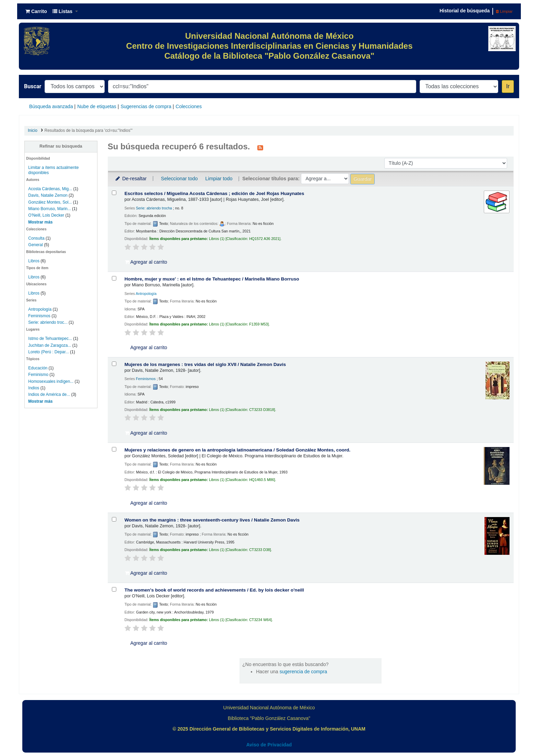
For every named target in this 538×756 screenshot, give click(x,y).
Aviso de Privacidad (269, 745)
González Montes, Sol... (50, 202)
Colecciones (189, 106)
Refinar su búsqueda (61, 146)
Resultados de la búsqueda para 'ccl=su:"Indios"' (89, 130)
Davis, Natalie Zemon (48, 195)
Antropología (40, 309)
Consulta (37, 238)
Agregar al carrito (146, 262)
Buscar (33, 86)
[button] (36, 11)
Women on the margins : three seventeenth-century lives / (212, 520)
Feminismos (39, 316)
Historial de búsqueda (465, 11)
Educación (38, 368)
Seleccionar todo (179, 179)
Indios (34, 388)
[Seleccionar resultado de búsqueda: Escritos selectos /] (114, 193)
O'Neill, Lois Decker (46, 215)
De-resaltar (131, 179)
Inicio (33, 130)
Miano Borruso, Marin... (49, 209)
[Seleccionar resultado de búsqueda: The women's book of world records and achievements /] (114, 589)
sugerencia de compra (303, 672)
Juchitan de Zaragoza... (50, 345)
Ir (508, 86)
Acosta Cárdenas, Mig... (50, 189)
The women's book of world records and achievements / (214, 590)
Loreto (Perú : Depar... (48, 352)
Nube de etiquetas (97, 106)
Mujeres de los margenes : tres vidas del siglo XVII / (205, 364)
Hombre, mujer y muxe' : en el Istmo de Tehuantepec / (212, 279)
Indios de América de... (49, 394)
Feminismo (38, 375)
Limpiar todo (219, 179)
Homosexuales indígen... (51, 381)
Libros (34, 261)
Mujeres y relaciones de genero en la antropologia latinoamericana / (238, 450)
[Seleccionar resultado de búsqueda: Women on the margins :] (114, 519)
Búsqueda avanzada (51, 106)
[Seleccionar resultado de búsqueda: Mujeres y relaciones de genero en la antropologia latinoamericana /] (114, 449)
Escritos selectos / (214, 193)
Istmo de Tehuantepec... (50, 339)
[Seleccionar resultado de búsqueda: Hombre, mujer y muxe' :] (114, 278)
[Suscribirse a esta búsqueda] (260, 147)
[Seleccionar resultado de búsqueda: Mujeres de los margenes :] (114, 364)
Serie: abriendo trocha (154, 208)
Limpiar (504, 11)
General (36, 245)
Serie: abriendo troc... (48, 322)
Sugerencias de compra (146, 106)
